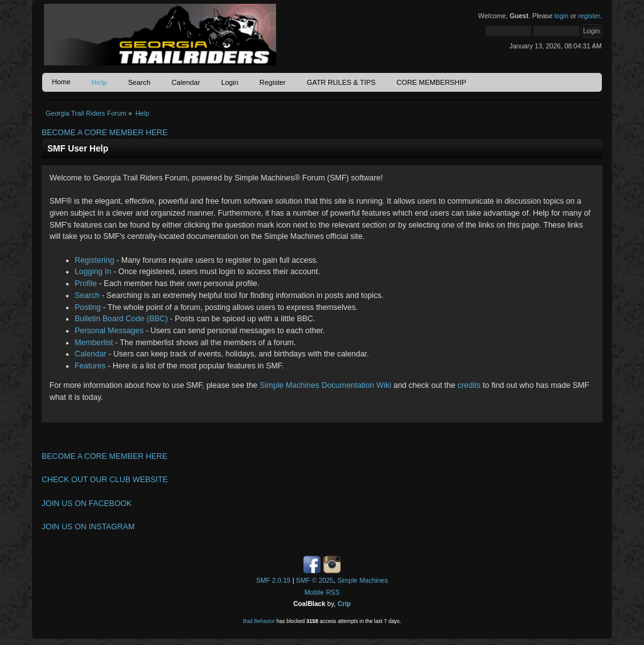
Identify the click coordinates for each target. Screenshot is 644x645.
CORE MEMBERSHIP (432, 82)
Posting (88, 307)
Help (99, 82)
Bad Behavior (259, 621)
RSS (333, 592)
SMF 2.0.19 (273, 580)
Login (230, 82)
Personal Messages (109, 331)
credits (469, 385)
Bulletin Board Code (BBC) (121, 319)
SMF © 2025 (315, 580)
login (561, 16)
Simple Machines (363, 580)
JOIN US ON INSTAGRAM (88, 527)
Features (90, 366)
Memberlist (94, 343)
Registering (95, 260)
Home (61, 82)
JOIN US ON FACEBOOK (86, 504)
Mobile (314, 592)
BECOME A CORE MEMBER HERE (104, 133)
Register (273, 82)
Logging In (93, 272)
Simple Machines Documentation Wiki (325, 385)
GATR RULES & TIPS (341, 82)
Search (140, 82)
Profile (86, 284)
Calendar (186, 82)
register (589, 16)
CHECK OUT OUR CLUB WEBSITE (105, 480)
